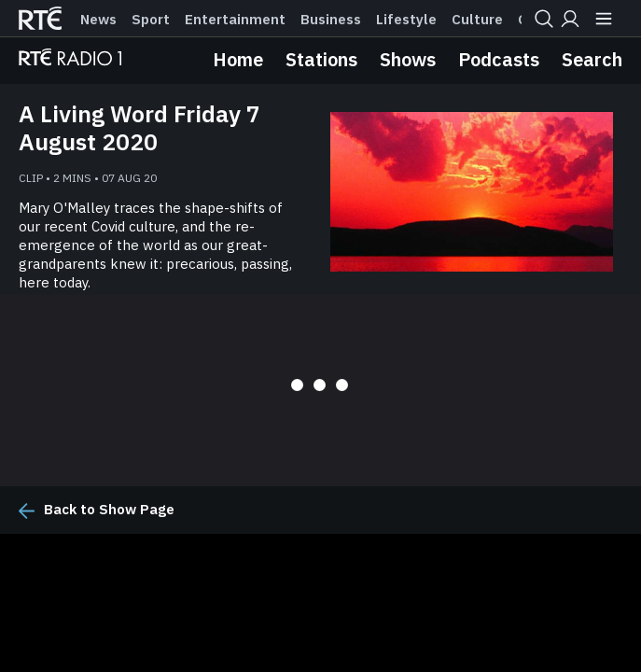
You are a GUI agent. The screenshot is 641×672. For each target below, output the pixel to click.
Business (331, 20)
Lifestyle (406, 20)
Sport (151, 20)
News (98, 20)
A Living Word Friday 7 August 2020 (139, 128)
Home (238, 59)
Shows (408, 59)
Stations (321, 59)
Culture (477, 20)
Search (592, 59)
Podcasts (499, 59)
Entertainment (235, 20)
